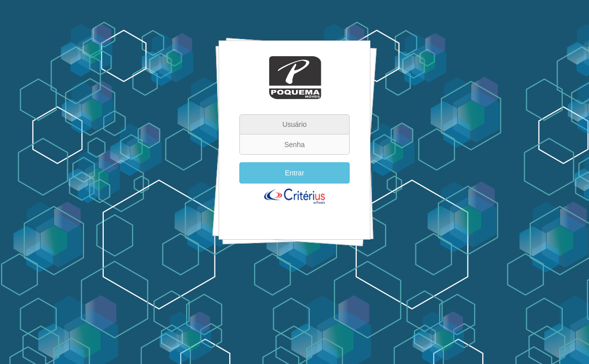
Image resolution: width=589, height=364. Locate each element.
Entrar (294, 173)
